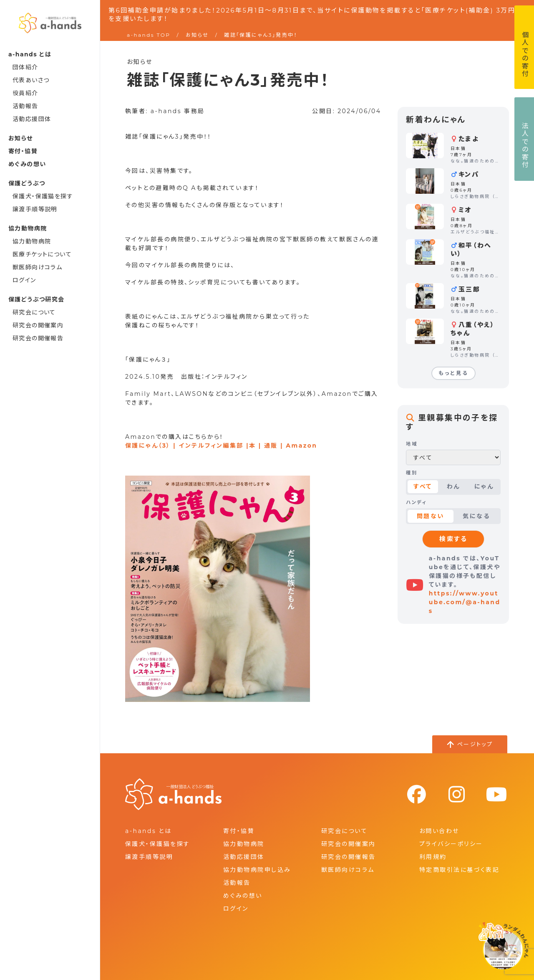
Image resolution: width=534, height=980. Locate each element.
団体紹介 (25, 67)
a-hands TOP (149, 35)
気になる (476, 516)
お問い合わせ (439, 831)
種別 (412, 473)
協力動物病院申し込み (257, 870)
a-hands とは (148, 831)
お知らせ (21, 138)
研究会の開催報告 (38, 338)
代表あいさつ (31, 80)
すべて (423, 486)
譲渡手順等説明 (35, 209)
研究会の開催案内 (38, 325)
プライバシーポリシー (451, 844)
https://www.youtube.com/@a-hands (465, 602)
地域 (412, 444)
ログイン (24, 280)
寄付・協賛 (23, 151)
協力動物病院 (32, 241)
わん (453, 486)
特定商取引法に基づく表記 (459, 870)
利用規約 (433, 857)
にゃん (484, 486)
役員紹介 (25, 93)
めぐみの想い (27, 164)
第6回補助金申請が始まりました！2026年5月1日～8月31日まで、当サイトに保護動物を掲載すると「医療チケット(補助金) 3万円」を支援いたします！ (314, 14)
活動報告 (25, 106)
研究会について (34, 312)
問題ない (431, 516)
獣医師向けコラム (37, 267)
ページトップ (475, 744)
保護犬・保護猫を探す (43, 196)
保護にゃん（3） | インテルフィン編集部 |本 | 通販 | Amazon (221, 446)
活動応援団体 (32, 119)
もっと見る (453, 373)
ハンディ (416, 502)
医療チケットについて (42, 254)
